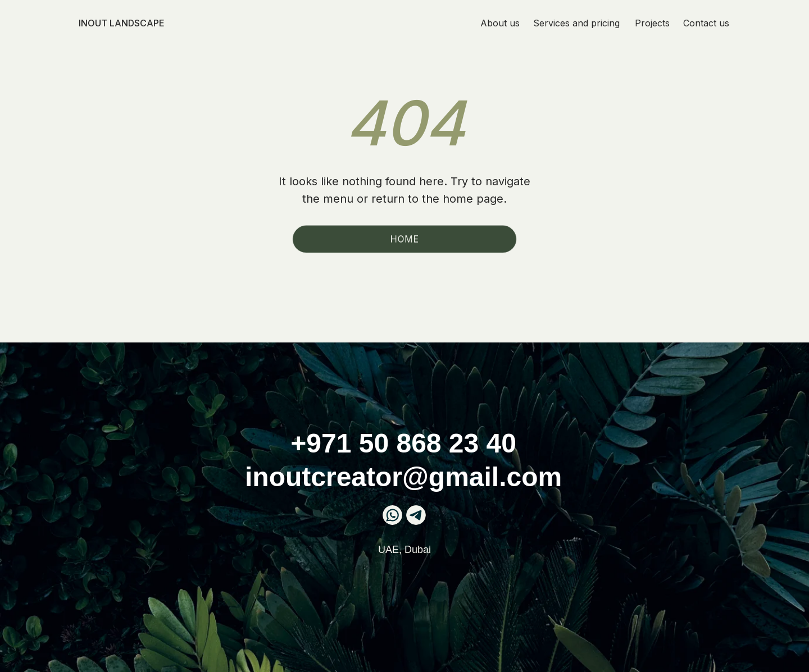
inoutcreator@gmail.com (403, 477)
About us (500, 23)
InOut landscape (122, 23)
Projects (652, 23)
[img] (416, 515)
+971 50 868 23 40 (403, 443)
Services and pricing (576, 23)
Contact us (706, 23)
